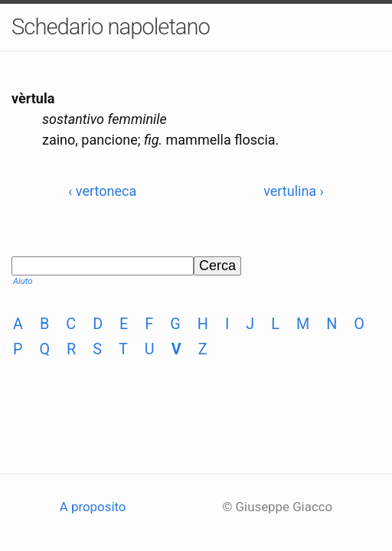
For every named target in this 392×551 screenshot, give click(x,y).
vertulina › (294, 191)
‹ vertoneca (102, 191)
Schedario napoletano (111, 27)
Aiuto (23, 281)
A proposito (93, 507)
